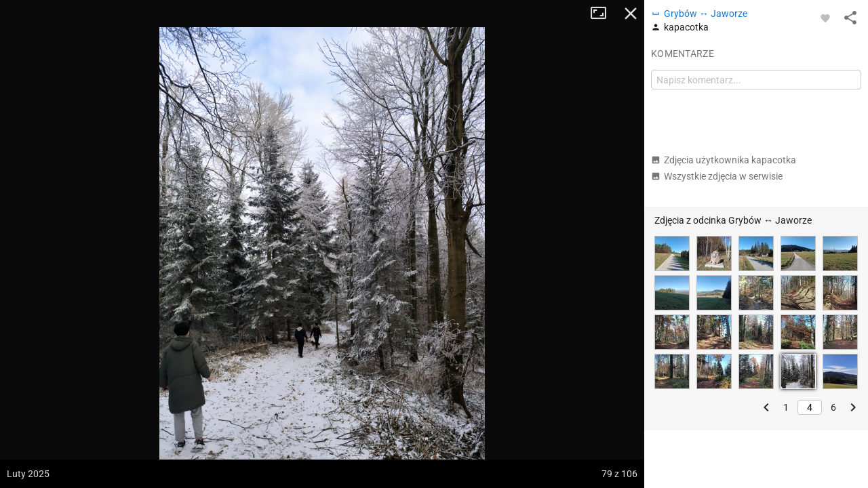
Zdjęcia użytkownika (724, 160)
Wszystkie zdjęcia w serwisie (717, 176)
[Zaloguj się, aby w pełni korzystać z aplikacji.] (825, 18)
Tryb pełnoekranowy (604, 14)
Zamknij (631, 14)
